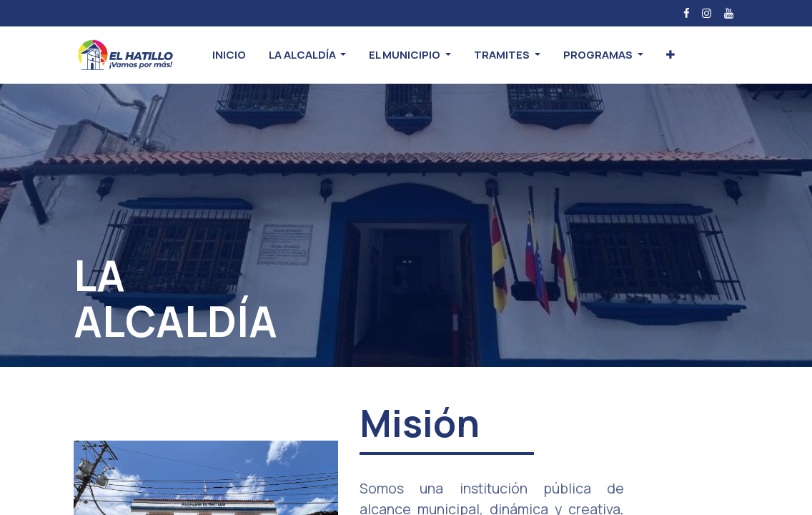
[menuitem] (229, 55)
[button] (670, 55)
